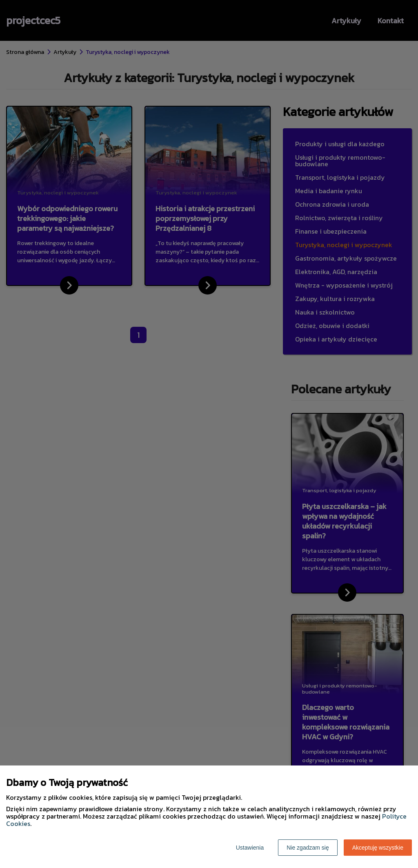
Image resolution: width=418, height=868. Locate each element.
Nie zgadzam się (308, 848)
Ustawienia (250, 848)
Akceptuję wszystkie (378, 848)
